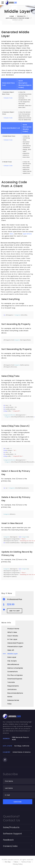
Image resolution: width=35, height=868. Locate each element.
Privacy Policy (18, 866)
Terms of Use (26, 864)
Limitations (12, 689)
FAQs (10, 704)
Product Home (13, 629)
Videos (16, 864)
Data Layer (12, 657)
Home (12, 16)
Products (21, 16)
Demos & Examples (15, 668)
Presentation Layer (15, 647)
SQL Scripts (12, 661)
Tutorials (11, 682)
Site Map (8, 864)
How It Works (13, 636)
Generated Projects (15, 643)
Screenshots (13, 672)
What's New (12, 632)
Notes (10, 697)
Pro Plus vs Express (15, 675)
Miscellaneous (13, 664)
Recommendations (15, 693)
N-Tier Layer (12, 639)
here (15, 234)
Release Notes (13, 700)
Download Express (15, 679)
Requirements (13, 686)
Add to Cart (15, 611)
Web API (11, 650)
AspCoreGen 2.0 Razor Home (17, 18)
